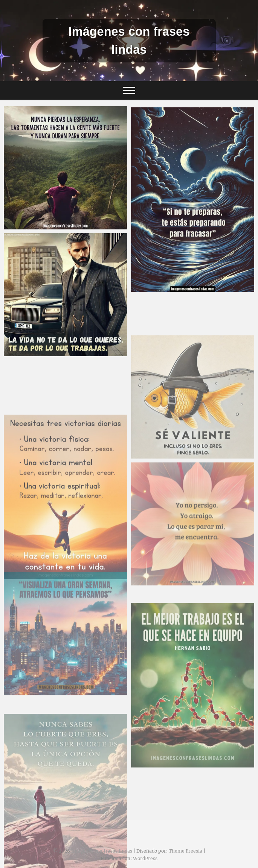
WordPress (145, 858)
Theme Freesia (185, 851)
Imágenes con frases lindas (129, 41)
